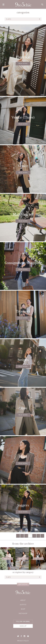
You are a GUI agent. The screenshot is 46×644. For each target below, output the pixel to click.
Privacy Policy (23, 641)
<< (18, 536)
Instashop (23, 613)
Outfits (23, 605)
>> (42, 536)
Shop (23, 609)
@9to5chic (23, 584)
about (23, 600)
